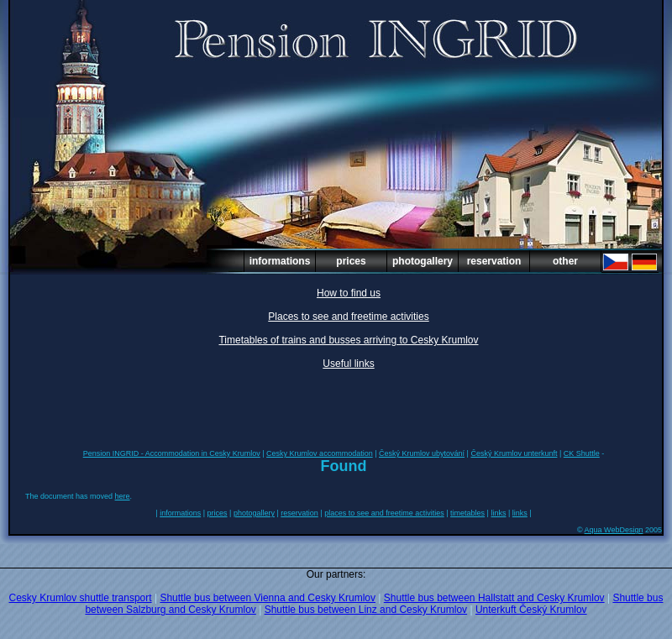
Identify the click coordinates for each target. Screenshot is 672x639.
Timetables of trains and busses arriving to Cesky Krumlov (348, 340)
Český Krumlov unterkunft (514, 453)
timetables (467, 513)
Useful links (348, 364)
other (565, 261)
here (123, 496)
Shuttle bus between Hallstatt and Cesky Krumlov (494, 598)
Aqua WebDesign (614, 530)
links (498, 513)
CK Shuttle (582, 453)
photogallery (423, 261)
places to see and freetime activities (384, 513)
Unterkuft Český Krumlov (531, 610)
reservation (494, 261)
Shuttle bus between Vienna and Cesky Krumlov (268, 598)
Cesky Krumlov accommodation (320, 453)
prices (351, 261)
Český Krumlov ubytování (422, 453)
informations (280, 261)
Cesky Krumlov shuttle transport (81, 598)
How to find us (349, 293)
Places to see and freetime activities (348, 317)
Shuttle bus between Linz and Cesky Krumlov (366, 610)
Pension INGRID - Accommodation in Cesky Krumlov (172, 453)
